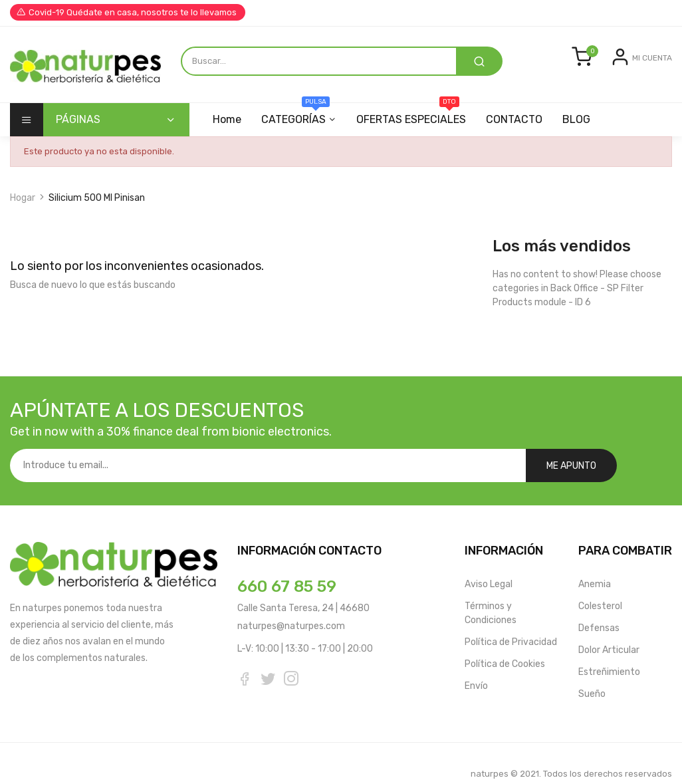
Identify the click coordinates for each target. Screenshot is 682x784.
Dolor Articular (609, 629)
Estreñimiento (609, 651)
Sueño (592, 673)
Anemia (595, 563)
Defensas (599, 607)
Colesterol (600, 585)
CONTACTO (520, 131)
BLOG (584, 131)
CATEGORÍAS (297, 126)
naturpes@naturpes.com (291, 605)
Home (227, 131)
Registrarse (647, 87)
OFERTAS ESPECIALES (415, 126)
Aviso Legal (489, 563)
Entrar (601, 87)
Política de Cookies (505, 643)
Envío (476, 665)
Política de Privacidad (511, 621)
